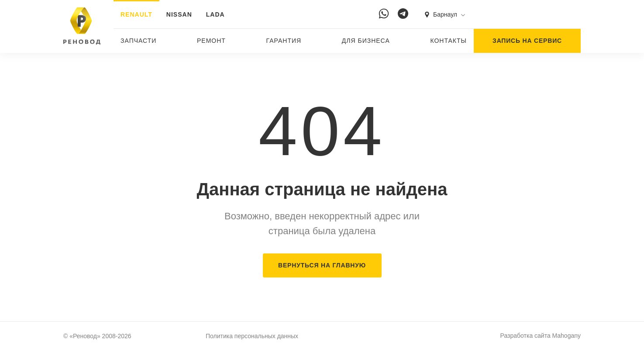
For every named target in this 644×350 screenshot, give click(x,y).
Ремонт (211, 41)
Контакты (448, 41)
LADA (215, 14)
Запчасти (138, 41)
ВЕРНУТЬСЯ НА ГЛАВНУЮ (322, 265)
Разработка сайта (541, 336)
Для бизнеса (366, 41)
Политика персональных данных (252, 336)
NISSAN (179, 14)
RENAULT (136, 14)
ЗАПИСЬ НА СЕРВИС (527, 41)
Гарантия (284, 41)
